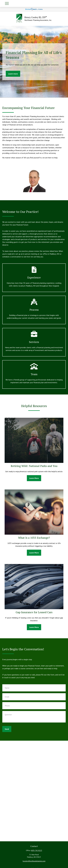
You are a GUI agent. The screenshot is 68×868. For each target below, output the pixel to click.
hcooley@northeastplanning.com (34, 861)
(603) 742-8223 (36, 850)
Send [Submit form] (7, 729)
